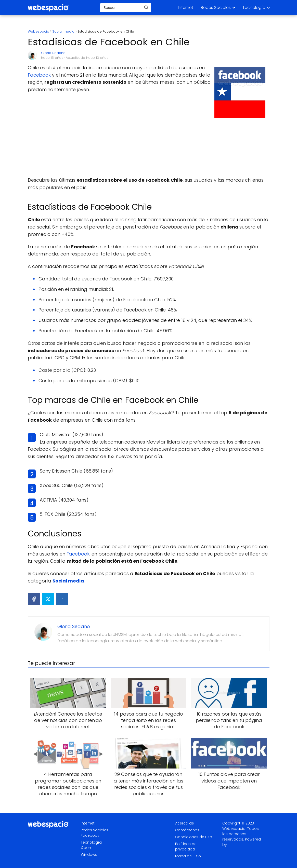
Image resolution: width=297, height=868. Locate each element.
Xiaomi (87, 848)
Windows (89, 855)
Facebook (39, 75)
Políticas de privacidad (186, 846)
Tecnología (254, 8)
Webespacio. (234, 829)
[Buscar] (146, 7)
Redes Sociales (216, 8)
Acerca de (185, 823)
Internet (186, 8)
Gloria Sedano (53, 53)
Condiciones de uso (194, 837)
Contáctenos (187, 830)
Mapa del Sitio (188, 856)
